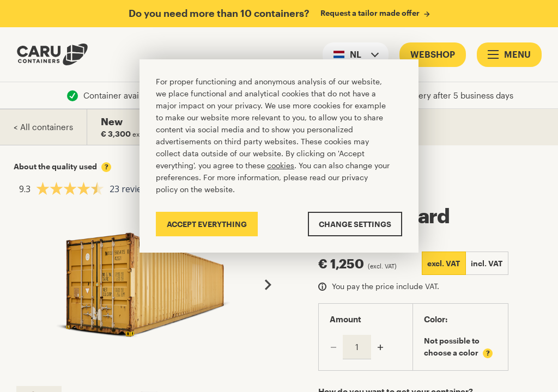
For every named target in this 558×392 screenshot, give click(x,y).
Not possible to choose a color (458, 347)
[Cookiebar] (279, 156)
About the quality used (62, 167)
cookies (281, 165)
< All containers (43, 127)
